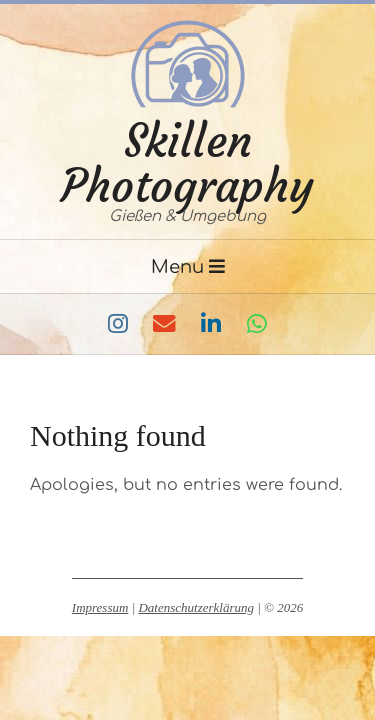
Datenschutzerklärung (196, 607)
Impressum (100, 607)
